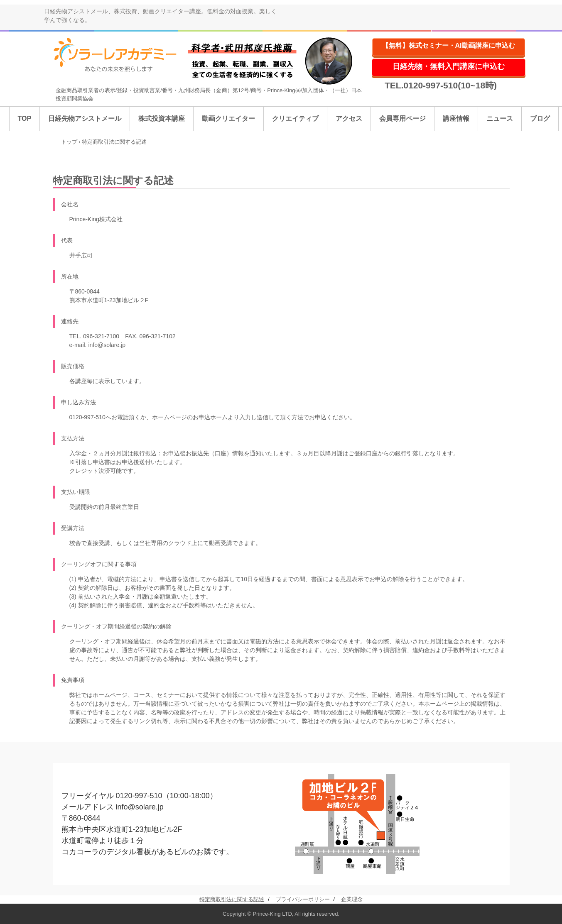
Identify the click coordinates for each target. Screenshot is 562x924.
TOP (25, 119)
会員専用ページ (402, 119)
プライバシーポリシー (303, 899)
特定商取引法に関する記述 (232, 899)
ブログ (540, 119)
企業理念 (352, 899)
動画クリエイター (228, 119)
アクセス (349, 119)
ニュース (500, 119)
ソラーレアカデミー (121, 55)
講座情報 (456, 119)
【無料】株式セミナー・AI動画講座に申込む (449, 45)
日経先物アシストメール (85, 119)
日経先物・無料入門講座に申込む (449, 66)
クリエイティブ (295, 119)
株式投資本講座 (162, 119)
